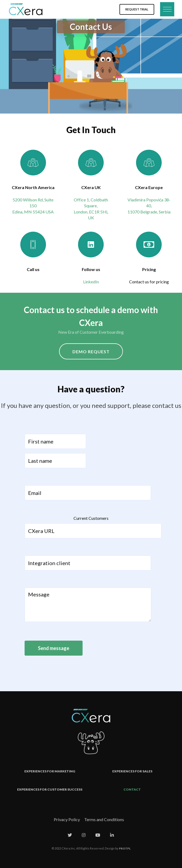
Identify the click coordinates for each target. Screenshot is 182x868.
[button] (166, 9)
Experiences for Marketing (50, 771)
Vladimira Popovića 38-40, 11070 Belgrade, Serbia (149, 206)
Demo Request (91, 352)
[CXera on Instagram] (84, 835)
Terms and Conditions (104, 819)
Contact (132, 789)
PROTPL (125, 848)
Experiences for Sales (132, 771)
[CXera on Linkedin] (112, 835)
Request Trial (137, 9)
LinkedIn (91, 282)
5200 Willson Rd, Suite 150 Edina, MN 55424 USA (33, 206)
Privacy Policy (67, 819)
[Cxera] (26, 9)
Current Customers (91, 518)
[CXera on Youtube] (98, 835)
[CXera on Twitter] (70, 835)
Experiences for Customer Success (50, 789)
